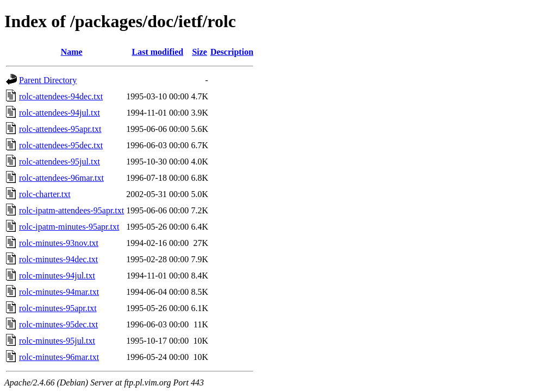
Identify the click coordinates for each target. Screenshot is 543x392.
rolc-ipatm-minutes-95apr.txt (69, 227)
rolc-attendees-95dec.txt (61, 145)
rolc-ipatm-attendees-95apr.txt (71, 210)
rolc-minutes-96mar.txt (59, 357)
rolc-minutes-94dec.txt (58, 259)
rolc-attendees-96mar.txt (61, 178)
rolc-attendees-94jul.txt (60, 113)
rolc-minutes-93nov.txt (59, 243)
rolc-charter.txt (45, 194)
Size (199, 52)
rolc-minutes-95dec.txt (58, 324)
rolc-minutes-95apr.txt (58, 308)
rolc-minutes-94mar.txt (59, 292)
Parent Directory (48, 80)
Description (232, 52)
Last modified (157, 52)
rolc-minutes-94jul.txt (57, 276)
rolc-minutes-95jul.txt (57, 341)
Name (72, 52)
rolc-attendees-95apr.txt (60, 129)
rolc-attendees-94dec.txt (61, 96)
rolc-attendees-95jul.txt (60, 162)
